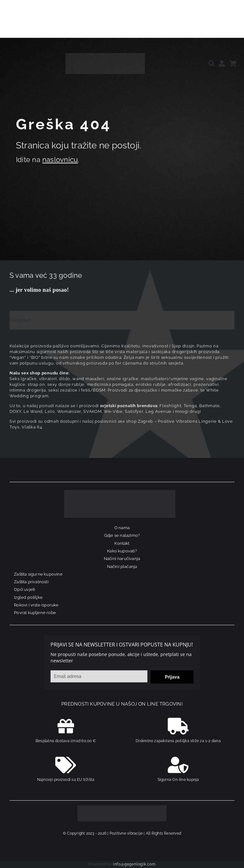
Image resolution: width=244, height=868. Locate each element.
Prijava (172, 677)
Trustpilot (20, 320)
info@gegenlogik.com (134, 864)
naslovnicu (60, 160)
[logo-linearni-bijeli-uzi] (120, 492)
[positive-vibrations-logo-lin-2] (105, 55)
